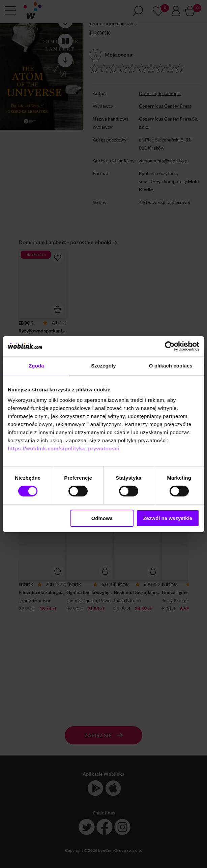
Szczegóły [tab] (103, 365)
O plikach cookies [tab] (171, 365)
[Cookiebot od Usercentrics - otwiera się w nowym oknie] (170, 346)
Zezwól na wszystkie (168, 518)
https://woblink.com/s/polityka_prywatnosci (64, 448)
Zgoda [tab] (36, 365)
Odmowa (102, 518)
